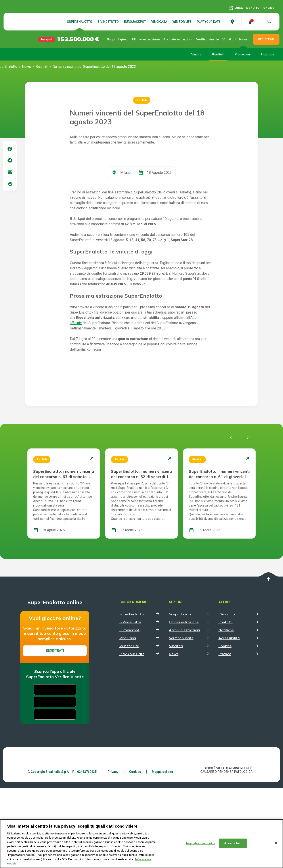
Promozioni (243, 54)
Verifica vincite (204, 39)
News (243, 39)
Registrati (55, 731)
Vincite (196, 54)
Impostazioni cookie (201, 843)
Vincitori (229, 39)
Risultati (218, 54)
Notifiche (226, 710)
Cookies (225, 726)
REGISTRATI (266, 39)
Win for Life (182, 22)
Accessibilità (229, 718)
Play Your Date (209, 22)
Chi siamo (227, 694)
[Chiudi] (276, 843)
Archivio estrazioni (176, 39)
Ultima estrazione (147, 39)
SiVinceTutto (108, 22)
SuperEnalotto (80, 22)
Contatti (226, 702)
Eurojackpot (135, 22)
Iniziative (268, 54)
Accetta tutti (233, 843)
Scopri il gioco (122, 39)
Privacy (225, 734)
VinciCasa (159, 22)
